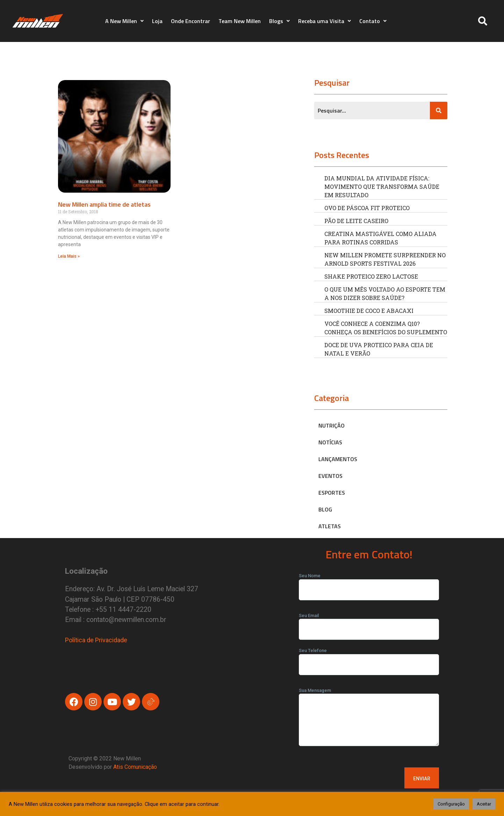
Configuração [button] (451, 804)
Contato (373, 21)
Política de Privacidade (96, 640)
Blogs (279, 21)
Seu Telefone (369, 658)
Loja (157, 21)
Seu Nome (369, 583)
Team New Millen (240, 21)
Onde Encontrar (190, 21)
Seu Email (369, 623)
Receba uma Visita (325, 21)
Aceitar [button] (484, 804)
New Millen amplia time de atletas (104, 204)
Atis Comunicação (135, 767)
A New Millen (124, 21)
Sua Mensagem (369, 719)
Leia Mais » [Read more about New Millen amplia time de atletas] (69, 256)
